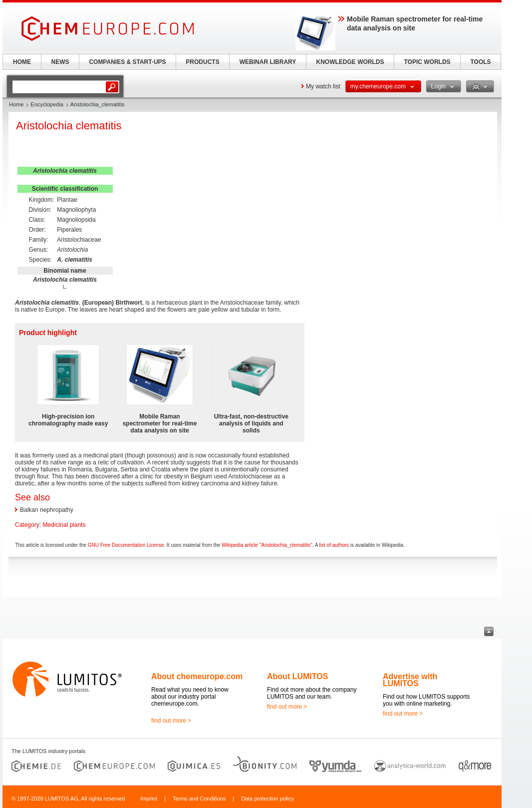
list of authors (334, 545)
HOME (22, 62)
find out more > (171, 721)
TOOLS (480, 62)
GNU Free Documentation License (126, 545)
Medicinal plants (64, 525)
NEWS (60, 62)
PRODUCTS (202, 62)
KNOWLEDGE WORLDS (350, 62)
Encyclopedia (47, 104)
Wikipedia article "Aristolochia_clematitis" (267, 545)
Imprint (149, 799)
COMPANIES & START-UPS (127, 62)
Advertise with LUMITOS (410, 680)
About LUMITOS (297, 676)
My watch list (323, 86)
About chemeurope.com (197, 676)
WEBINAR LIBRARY (268, 62)
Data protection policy (267, 799)
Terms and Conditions (199, 799)
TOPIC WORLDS (427, 62)
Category (27, 525)
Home (16, 104)
